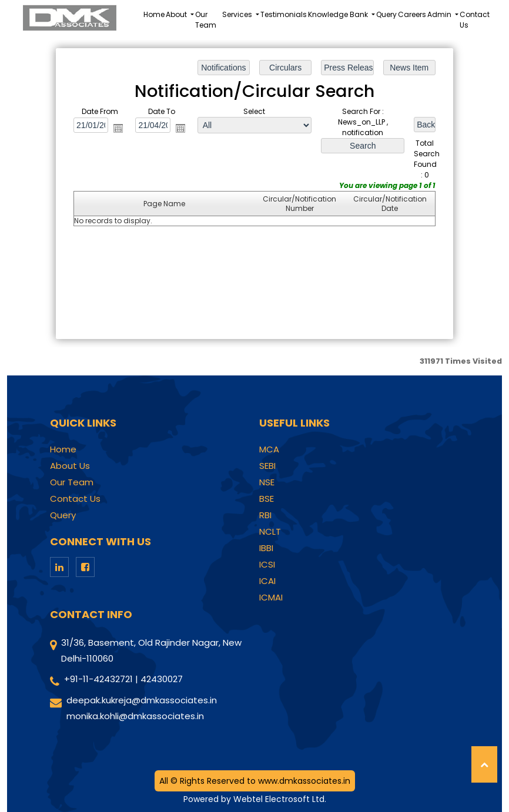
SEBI (267, 466)
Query (386, 14)
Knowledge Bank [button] (339, 14)
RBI (265, 515)
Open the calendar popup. (118, 128)
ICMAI (271, 598)
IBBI (266, 548)
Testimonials (284, 14)
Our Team (206, 20)
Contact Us (475, 20)
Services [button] (238, 14)
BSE (267, 499)
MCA (269, 449)
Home (154, 14)
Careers (412, 14)
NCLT (270, 532)
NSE (267, 482)
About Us (70, 466)
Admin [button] (440, 14)
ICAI (267, 581)
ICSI (267, 565)
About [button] (177, 14)
